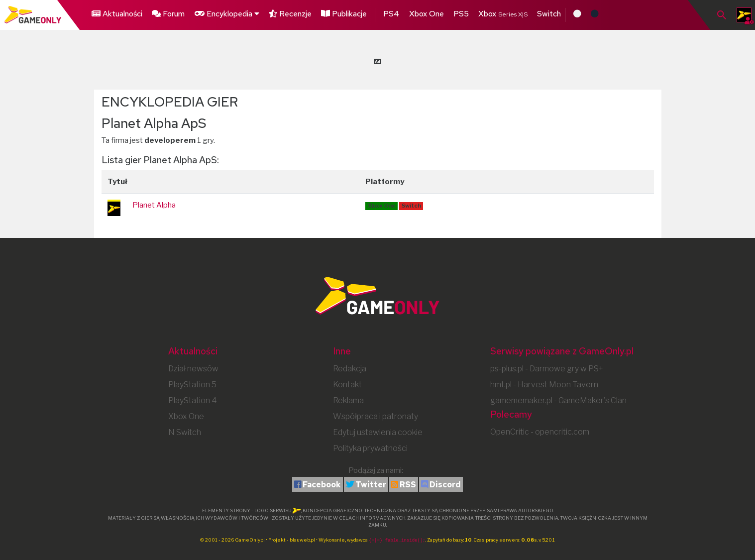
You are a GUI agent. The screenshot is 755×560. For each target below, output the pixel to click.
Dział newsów (193, 369)
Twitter (371, 485)
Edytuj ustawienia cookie (378, 432)
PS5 (463, 14)
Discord (445, 485)
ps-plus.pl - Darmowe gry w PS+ (547, 369)
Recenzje (291, 14)
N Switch (185, 432)
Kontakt (347, 385)
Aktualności (117, 14)
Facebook (322, 485)
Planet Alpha (154, 205)
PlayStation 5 (192, 385)
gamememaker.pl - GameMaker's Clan (558, 400)
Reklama (348, 400)
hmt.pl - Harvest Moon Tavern (544, 385)
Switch (551, 14)
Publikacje (346, 14)
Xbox (505, 14)
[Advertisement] (378, 60)
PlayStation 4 (193, 400)
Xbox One (428, 14)
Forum (168, 14)
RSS (408, 485)
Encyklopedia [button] (227, 14)
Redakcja (350, 369)
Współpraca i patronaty (376, 416)
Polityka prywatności (370, 448)
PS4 (393, 14)
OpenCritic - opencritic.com (540, 432)
